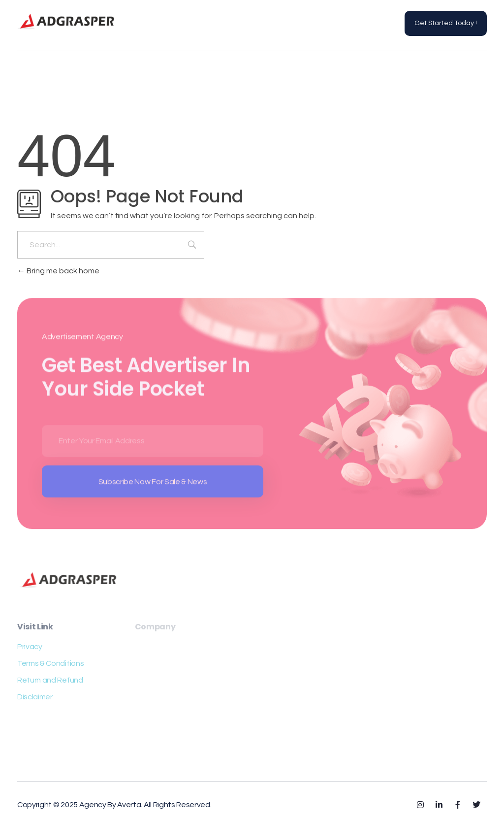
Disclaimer (35, 697)
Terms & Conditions (50, 663)
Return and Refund (50, 680)
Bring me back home (58, 271)
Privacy (30, 647)
